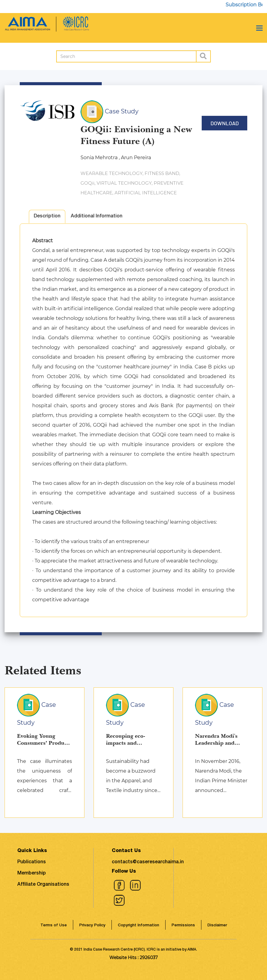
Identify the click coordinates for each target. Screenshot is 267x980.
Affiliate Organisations (43, 885)
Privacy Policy (92, 926)
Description (47, 216)
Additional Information (97, 216)
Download (225, 123)
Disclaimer (217, 926)
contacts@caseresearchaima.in (148, 862)
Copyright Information (139, 926)
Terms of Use (54, 926)
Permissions (183, 926)
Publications (32, 862)
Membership (32, 874)
